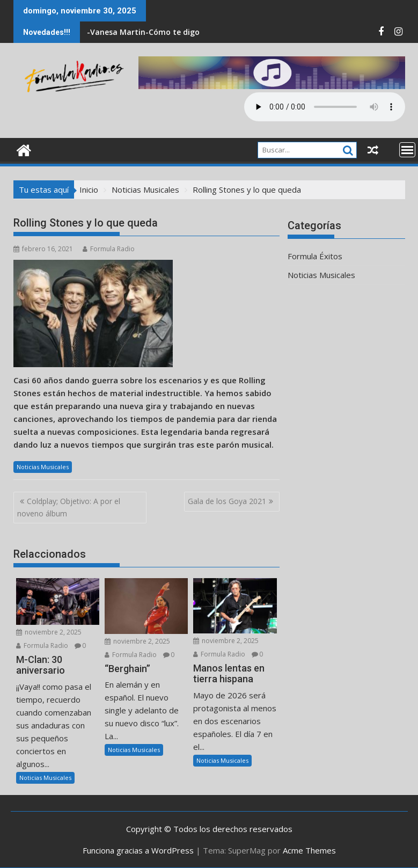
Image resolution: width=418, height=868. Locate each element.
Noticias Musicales (43, 467)
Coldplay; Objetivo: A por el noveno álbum (69, 507)
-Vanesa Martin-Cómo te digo (143, 32)
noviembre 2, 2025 (49, 632)
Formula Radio (109, 249)
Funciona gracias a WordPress (138, 850)
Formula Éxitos (315, 256)
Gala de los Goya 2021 (227, 501)
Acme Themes (309, 850)
